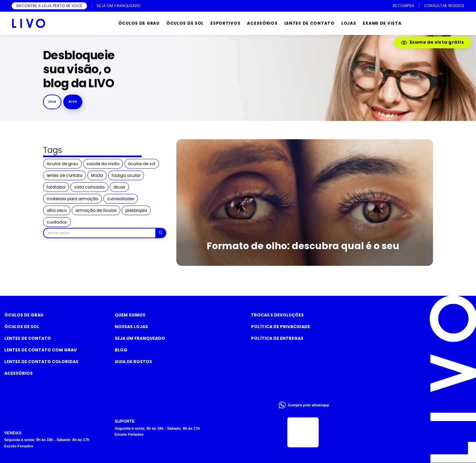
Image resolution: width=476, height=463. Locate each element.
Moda (97, 175)
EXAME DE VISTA (382, 23)
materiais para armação (72, 199)
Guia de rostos (133, 362)
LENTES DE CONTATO (309, 23)
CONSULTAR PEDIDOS (444, 6)
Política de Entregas (277, 338)
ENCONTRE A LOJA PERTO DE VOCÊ (49, 6)
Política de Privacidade (280, 327)
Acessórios (18, 373)
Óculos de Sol (22, 327)
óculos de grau (62, 164)
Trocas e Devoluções (277, 315)
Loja (52, 102)
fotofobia (56, 187)
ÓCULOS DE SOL (185, 23)
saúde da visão (103, 164)
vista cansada (89, 187)
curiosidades (121, 199)
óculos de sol (142, 164)
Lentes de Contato (28, 338)
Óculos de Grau (24, 315)
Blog (121, 350)
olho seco (57, 210)
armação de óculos (96, 210)
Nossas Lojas (131, 327)
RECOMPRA (403, 6)
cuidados (57, 222)
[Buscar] (160, 233)
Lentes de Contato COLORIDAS (41, 362)
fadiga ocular (126, 175)
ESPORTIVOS (225, 23)
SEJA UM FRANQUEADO (119, 6)
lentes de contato (64, 175)
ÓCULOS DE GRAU (139, 23)
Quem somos (130, 315)
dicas (119, 187)
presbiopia (136, 210)
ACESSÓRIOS (262, 23)
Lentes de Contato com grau (40, 350)
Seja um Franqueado (140, 338)
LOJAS (349, 23)
